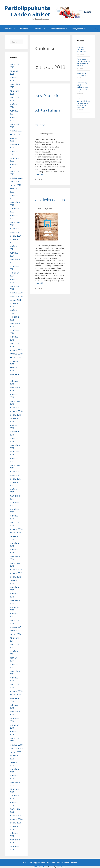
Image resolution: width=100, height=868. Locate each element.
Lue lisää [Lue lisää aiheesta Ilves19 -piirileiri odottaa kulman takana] (40, 174)
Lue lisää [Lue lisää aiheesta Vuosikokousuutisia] (40, 283)
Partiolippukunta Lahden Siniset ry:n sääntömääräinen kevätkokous (83, 62)
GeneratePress (71, 862)
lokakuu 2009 (16, 745)
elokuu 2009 (16, 752)
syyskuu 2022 (16, 181)
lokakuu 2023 (16, 131)
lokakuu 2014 (16, 627)
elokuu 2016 (16, 533)
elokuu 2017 (16, 479)
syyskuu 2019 (16, 354)
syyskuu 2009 (16, 748)
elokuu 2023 (16, 134)
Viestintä (41, 29)
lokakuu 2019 (16, 350)
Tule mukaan (10, 29)
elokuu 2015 (16, 577)
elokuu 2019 (16, 357)
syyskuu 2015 (16, 573)
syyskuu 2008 (16, 819)
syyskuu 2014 (16, 631)
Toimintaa (26, 29)
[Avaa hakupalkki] (97, 29)
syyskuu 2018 (16, 411)
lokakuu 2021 (16, 229)
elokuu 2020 (16, 300)
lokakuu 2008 (16, 815)
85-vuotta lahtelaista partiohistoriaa (82, 49)
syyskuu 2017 (16, 475)
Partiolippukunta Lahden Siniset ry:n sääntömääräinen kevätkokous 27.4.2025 (83, 103)
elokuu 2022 (16, 185)
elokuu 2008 (16, 823)
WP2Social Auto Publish (41, 867)
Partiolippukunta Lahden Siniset (27, 11)
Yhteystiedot (80, 29)
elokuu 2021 (16, 236)
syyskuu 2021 (16, 232)
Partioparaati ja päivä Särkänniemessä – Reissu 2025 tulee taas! (83, 87)
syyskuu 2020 (16, 296)
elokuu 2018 (16, 415)
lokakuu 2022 (16, 178)
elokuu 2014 (16, 634)
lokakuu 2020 (16, 293)
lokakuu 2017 (16, 472)
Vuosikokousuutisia (50, 200)
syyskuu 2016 (16, 529)
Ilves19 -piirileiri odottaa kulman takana (47, 110)
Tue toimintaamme (60, 29)
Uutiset (39, 179)
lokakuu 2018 (16, 408)
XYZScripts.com (62, 867)
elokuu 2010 (16, 695)
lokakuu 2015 (16, 570)
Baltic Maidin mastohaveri (81, 74)
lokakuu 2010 (16, 691)
